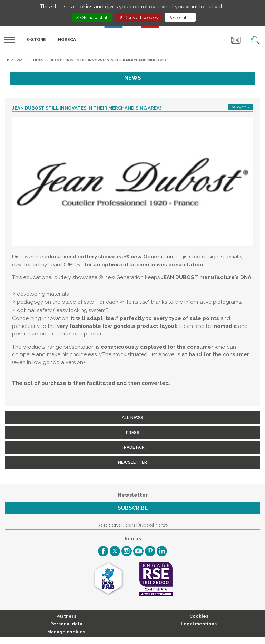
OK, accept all (92, 17)
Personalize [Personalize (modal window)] (180, 17)
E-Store (36, 40)
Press (133, 433)
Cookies (199, 616)
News (38, 60)
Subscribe (133, 508)
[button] (256, 40)
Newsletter (132, 462)
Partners (66, 616)
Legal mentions (199, 624)
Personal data (66, 624)
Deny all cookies (139, 17)
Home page (15, 60)
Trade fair (133, 447)
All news (132, 418)
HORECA (67, 40)
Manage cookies (66, 632)
